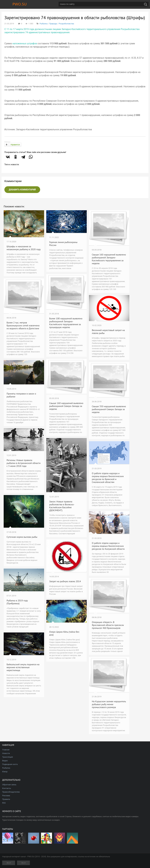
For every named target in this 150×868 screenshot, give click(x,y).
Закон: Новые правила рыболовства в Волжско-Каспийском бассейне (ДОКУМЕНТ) (62, 506)
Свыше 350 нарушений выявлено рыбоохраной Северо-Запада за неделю (109, 409)
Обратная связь (9, 785)
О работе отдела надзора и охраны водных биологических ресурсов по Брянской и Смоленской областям (108, 478)
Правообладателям (11, 792)
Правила (6, 799)
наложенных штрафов (25, 43)
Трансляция (8, 757)
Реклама (6, 796)
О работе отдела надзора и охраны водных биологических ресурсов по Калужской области (108, 546)
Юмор (5, 772)
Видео (5, 761)
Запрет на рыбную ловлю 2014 (65, 581)
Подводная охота (10, 764)
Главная (6, 750)
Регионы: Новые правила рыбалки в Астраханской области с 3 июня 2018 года (24, 463)
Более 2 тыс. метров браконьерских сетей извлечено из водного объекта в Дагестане (23, 325)
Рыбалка (44, 24)
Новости (6, 753)
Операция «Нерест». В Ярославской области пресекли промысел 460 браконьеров (108, 625)
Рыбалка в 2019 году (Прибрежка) (17, 602)
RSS (4, 803)
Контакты (7, 788)
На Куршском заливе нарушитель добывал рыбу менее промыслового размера (109, 704)
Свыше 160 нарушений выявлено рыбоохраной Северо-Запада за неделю (66, 406)
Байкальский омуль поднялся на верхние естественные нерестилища (23, 667)
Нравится (15, 145)
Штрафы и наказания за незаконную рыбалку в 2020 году (24, 248)
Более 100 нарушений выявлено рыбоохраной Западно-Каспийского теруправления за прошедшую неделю (66, 323)
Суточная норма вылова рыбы (22, 537)
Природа (53, 24)
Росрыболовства (66, 24)
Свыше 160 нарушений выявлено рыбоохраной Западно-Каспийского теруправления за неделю (109, 259)
